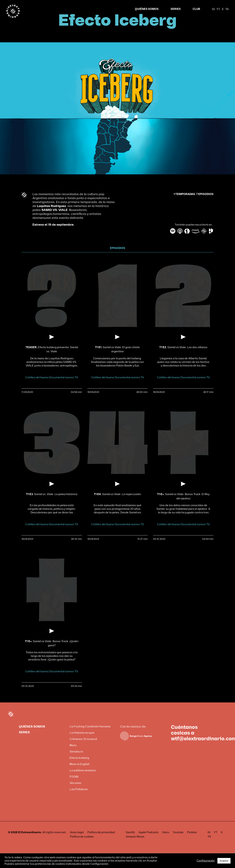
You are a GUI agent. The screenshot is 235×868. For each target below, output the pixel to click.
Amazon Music (135, 843)
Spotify (130, 839)
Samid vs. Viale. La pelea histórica (52, 501)
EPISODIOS (118, 255)
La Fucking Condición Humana (90, 733)
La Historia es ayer (82, 739)
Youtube (178, 839)
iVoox (166, 839)
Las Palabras (79, 796)
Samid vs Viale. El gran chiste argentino (117, 356)
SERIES (176, 9)
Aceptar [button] (224, 861)
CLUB (196, 9)
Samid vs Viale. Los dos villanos (183, 354)
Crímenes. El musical (83, 746)
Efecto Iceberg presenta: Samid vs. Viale (52, 356)
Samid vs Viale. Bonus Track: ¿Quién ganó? (52, 650)
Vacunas (75, 790)
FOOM (74, 783)
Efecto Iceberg (79, 765)
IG (213, 9)
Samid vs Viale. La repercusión (117, 501)
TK (227, 9)
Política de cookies (82, 843)
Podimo (192, 839)
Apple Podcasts (149, 839)
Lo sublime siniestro (83, 777)
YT (218, 9)
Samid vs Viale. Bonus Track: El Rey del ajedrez (183, 503)
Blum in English (80, 771)
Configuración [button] (206, 861)
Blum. (73, 752)
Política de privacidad (101, 839)
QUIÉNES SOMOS (147, 9)
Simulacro (76, 758)
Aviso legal (77, 839)
